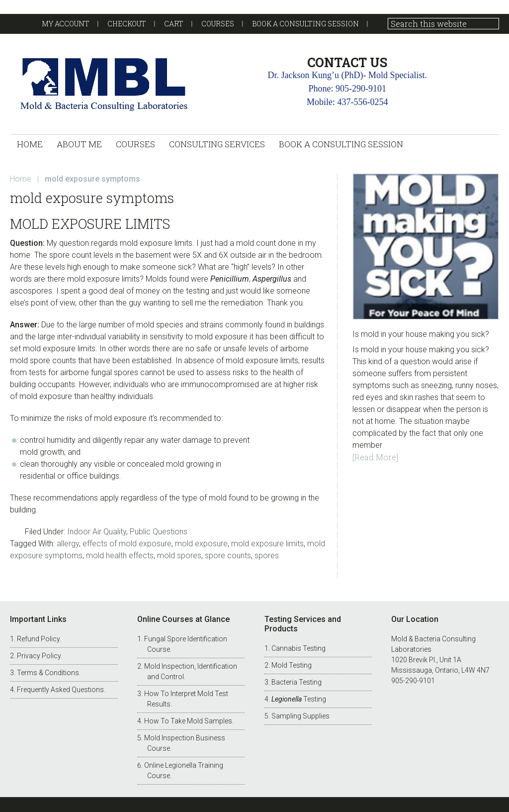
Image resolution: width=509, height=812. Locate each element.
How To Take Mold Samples (188, 721)
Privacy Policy (39, 656)
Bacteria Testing (297, 682)
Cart (174, 24)
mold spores (179, 556)
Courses (218, 24)
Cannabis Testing (298, 648)
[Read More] (375, 457)
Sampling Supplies (300, 716)
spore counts (228, 556)
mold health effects (120, 556)
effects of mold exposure (127, 544)
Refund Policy (38, 639)
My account (66, 24)
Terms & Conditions (48, 673)
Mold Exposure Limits (90, 224)
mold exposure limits (267, 544)
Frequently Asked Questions (60, 690)
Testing (299, 699)
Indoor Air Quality (97, 532)
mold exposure (201, 544)
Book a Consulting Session (305, 24)
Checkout (127, 24)
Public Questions (159, 532)
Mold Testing (292, 665)
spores (267, 556)
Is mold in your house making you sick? (421, 334)
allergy (68, 544)
